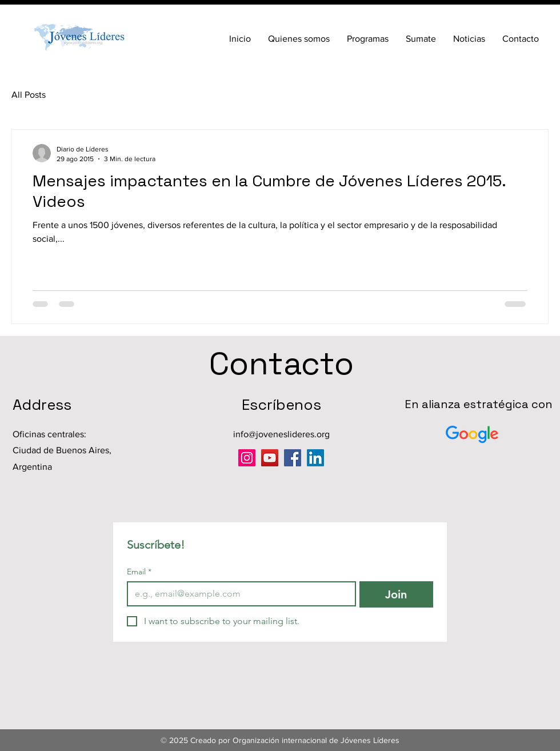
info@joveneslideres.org (281, 434)
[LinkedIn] (315, 458)
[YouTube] (270, 458)
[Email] (238, 594)
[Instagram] (247, 458)
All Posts (29, 95)
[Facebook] (293, 458)
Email (139, 572)
